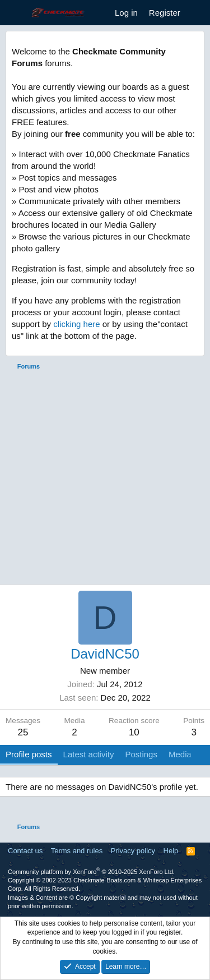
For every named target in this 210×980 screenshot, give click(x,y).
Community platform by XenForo (91, 872)
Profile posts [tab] (29, 754)
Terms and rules (77, 851)
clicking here (76, 324)
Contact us (25, 851)
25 (23, 732)
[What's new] (197, 13)
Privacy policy (133, 851)
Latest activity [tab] (89, 754)
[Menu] (15, 13)
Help (171, 851)
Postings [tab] (141, 754)
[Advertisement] (105, 479)
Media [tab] (180, 754)
